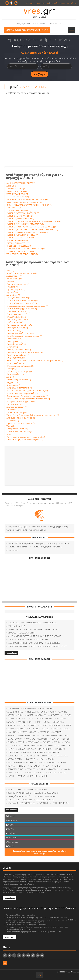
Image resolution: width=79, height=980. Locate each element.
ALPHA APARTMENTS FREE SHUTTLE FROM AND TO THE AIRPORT (34, 636)
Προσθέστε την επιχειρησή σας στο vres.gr (27, 93)
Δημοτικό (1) (12, 292)
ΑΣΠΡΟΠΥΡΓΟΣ (63, 719)
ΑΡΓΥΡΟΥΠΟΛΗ (37, 719)
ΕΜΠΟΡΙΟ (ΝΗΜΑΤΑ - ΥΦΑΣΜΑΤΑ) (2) (23, 238)
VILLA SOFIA (42, 790)
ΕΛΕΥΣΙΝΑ (66, 729)
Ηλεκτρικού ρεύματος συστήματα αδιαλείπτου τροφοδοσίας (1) (35, 361)
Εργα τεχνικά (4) (14, 347)
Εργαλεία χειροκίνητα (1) (18, 355)
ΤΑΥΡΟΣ (41, 773)
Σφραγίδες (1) (13, 421)
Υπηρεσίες (65, 544)
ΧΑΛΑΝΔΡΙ (21, 776)
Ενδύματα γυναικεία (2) (17, 320)
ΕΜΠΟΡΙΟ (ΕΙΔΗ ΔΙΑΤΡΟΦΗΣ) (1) (21, 219)
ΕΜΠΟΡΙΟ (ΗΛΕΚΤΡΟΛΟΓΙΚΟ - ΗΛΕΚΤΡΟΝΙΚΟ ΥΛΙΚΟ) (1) (31, 227)
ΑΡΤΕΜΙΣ (50, 719)
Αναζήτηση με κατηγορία (60, 527)
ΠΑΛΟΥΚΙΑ (41, 763)
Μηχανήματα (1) (14, 383)
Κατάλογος (12, 821)
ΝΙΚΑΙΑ (42, 759)
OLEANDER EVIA (42, 640)
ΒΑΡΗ (31, 722)
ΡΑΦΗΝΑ (42, 770)
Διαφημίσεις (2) (13, 295)
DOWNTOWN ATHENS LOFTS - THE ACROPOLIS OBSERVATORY (33, 793)
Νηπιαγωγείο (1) (14, 385)
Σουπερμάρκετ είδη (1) (17, 407)
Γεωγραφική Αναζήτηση (17, 527)
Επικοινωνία (13, 550)
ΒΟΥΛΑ (47, 722)
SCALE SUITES (13, 623)
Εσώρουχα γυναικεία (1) (17, 358)
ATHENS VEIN (36, 647)
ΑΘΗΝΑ (53, 712)
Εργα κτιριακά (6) (14, 339)
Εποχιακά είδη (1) (14, 331)
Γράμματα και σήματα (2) (18, 284)
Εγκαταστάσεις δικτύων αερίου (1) (22, 301)
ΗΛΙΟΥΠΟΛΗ (57, 732)
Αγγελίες (11, 825)
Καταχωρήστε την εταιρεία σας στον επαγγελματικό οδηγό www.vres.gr (39, 852)
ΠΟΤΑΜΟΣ (31, 770)
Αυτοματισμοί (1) (14, 276)
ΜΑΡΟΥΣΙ (66, 746)
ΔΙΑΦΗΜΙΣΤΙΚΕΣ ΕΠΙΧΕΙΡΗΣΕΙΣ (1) (21, 183)
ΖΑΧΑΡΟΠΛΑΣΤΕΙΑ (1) (16, 189)
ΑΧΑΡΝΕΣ (22, 722)
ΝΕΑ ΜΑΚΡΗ (40, 753)
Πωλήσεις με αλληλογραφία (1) (20, 402)
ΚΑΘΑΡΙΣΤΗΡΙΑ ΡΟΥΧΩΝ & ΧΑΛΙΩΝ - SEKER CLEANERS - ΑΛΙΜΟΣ (33, 630)
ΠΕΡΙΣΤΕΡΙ (22, 766)
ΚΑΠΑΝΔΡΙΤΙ (43, 739)
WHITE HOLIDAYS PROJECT (56, 647)
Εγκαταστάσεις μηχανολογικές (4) (22, 309)
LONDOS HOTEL (53, 643)
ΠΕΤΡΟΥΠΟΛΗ (35, 766)
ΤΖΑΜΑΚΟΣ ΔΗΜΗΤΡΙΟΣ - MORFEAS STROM (25, 643)
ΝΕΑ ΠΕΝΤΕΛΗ (13, 756)
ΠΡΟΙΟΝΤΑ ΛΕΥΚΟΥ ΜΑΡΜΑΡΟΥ (21, 790)
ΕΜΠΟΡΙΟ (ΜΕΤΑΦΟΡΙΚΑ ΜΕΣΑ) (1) (22, 235)
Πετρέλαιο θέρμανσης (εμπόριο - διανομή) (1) (27, 391)
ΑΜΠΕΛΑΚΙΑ (41, 715)
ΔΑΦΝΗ (11, 729)
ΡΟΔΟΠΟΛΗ (54, 770)
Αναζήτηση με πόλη (38, 530)
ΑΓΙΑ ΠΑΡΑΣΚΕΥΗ (30, 709)
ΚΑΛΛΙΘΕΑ (64, 736)
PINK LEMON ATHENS (16, 626)
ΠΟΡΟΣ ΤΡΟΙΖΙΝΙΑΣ (15, 770)
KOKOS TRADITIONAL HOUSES (20, 800)
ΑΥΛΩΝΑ (11, 722)
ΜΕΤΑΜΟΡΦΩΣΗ (46, 749)
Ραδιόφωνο (12, 842)
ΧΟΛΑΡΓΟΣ (33, 776)
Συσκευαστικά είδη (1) (16, 413)
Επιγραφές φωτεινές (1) (17, 328)
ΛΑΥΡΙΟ (67, 742)
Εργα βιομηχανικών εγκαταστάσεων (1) (24, 336)
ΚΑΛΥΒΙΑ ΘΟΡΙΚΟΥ (15, 739)
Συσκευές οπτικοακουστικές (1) (21, 418)
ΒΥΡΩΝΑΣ (22, 726)
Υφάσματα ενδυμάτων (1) (18, 429)
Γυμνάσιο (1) (12, 287)
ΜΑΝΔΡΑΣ (25, 746)
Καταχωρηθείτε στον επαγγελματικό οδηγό (28, 30)
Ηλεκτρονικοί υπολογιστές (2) (20, 366)
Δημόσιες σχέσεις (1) (16, 290)
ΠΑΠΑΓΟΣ (52, 763)
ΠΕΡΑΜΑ (11, 766)
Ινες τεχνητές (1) (14, 369)
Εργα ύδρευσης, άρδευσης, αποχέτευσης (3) (26, 352)
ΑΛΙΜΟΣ (30, 715)
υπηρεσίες (54, 3)
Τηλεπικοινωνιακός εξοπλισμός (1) (22, 423)
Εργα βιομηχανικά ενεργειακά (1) (21, 333)
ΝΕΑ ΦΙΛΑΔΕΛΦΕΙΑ (60, 756)
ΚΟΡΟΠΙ (21, 742)
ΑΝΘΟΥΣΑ (67, 715)
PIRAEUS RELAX (50, 623)
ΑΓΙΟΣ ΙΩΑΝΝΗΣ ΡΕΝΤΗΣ (36, 712)
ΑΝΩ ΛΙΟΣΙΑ (22, 719)
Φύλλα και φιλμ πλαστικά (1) (19, 432)
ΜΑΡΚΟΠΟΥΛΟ (53, 746)
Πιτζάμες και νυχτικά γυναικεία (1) (22, 393)
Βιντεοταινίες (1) (14, 279)
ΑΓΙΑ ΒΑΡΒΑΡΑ (13, 709)
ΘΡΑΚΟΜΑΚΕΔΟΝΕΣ (28, 736)
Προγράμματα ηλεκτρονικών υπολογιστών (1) (27, 396)
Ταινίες (10, 846)
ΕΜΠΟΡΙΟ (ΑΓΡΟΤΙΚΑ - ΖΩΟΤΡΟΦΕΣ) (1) (24, 213)
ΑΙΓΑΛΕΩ (11, 715)
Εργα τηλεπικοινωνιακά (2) (19, 350)
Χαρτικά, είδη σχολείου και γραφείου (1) (25, 440)
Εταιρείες (11, 816)
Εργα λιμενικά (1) (14, 342)
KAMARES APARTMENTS (46, 797)
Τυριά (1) (11, 426)
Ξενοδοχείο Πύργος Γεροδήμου (20, 797)
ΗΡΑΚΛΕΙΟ (12, 736)
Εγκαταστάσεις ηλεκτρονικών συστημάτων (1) (27, 306)
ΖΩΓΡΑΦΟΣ (44, 732)
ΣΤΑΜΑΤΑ (31, 773)
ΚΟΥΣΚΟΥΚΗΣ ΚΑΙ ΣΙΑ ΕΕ (17, 647)
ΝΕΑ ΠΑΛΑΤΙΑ (53, 753)
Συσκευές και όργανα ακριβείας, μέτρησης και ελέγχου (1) (33, 415)
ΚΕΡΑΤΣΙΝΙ (66, 739)
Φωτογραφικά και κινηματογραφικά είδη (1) (26, 437)
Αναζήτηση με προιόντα (17, 530)
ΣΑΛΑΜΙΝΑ (67, 770)
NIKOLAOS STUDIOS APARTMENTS (22, 633)
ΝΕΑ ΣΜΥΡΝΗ (44, 756)
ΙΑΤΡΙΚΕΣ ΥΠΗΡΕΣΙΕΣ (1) (17, 241)
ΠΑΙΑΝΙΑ (51, 759)
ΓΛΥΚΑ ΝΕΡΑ (55, 726)
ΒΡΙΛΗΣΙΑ (11, 726)
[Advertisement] (39, 466)
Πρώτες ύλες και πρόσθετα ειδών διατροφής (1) (28, 399)
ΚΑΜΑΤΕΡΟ (30, 739)
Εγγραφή (58, 547)
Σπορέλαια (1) (13, 410)
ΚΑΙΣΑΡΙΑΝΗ (52, 736)
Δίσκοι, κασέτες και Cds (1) (18, 298)
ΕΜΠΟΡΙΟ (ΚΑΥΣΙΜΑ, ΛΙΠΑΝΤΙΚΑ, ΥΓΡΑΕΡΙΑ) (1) (27, 232)
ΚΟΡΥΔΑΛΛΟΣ (33, 742)
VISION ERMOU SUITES (32, 623)
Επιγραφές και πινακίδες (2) (19, 325)
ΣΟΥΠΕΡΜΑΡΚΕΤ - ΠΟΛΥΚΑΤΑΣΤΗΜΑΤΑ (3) (26, 249)
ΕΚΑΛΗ (56, 729)
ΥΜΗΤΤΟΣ (52, 773)
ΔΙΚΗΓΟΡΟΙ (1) (13, 186)
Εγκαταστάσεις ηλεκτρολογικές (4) (22, 303)
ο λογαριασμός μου (33, 3)
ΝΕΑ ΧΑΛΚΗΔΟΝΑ (15, 759)
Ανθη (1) (10, 271)
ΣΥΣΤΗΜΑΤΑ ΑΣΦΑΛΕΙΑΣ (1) (19, 194)
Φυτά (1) (10, 434)
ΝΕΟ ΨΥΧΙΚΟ (30, 759)
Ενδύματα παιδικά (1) (16, 322)
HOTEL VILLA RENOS (60, 803)
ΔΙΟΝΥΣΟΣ (21, 729)
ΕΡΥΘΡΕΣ (23, 732)
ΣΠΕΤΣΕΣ (20, 773)
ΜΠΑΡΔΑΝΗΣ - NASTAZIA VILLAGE (21, 803)
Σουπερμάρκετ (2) (15, 404)
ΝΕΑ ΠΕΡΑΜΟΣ (29, 756)
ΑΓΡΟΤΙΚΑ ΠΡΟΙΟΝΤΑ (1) (18, 197)
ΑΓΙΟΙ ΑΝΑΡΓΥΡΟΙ (47, 709)
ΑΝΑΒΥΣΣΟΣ (54, 715)
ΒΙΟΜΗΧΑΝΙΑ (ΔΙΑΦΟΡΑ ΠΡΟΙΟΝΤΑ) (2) (24, 202)
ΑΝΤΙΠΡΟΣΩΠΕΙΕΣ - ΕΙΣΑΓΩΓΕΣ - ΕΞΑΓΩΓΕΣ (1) (27, 200)
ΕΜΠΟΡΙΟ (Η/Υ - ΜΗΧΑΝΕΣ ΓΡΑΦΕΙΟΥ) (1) (25, 224)
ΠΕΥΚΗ (47, 766)
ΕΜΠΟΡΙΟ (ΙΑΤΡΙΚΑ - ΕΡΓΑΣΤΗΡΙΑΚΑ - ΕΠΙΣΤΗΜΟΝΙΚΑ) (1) (32, 230)
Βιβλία (10, 829)
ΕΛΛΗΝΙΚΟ (12, 732)
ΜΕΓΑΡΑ (11, 749)
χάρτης (74, 3)
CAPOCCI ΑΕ (43, 803)
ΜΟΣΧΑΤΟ (61, 749)
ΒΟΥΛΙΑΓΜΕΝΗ (59, 722)
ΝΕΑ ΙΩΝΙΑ (27, 753)
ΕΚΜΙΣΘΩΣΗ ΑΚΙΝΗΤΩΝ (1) (19, 211)
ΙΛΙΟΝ (41, 736)
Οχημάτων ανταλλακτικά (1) (19, 388)
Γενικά (10, 544)
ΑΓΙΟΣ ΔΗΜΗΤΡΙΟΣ (15, 712)
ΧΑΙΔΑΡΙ (11, 776)
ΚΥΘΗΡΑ (57, 742)
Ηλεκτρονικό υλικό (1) (16, 363)
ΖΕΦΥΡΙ (33, 732)
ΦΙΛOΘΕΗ (63, 773)
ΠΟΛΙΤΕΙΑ (57, 766)
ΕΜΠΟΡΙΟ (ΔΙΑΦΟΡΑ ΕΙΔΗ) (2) (20, 216)
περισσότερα (11, 653)
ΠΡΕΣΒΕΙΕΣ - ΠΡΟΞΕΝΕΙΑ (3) (19, 246)
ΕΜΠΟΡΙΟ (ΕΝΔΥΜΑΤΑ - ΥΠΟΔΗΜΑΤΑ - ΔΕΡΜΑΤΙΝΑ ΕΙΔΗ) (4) (33, 221)
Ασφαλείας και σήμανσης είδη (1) (21, 273)
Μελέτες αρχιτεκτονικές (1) (19, 380)
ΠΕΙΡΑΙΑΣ (64, 763)
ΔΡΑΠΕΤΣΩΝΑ (34, 729)
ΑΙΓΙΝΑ (21, 715)
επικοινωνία (65, 3)
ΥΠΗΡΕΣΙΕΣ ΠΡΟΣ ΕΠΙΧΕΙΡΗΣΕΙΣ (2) (22, 254)
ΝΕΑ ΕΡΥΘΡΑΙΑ (13, 753)
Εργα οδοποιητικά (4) (16, 344)
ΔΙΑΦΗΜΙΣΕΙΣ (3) (14, 208)
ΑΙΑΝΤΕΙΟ (63, 712)
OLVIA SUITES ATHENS (45, 800)
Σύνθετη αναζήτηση (38, 527)
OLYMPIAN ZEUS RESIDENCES (20, 640)
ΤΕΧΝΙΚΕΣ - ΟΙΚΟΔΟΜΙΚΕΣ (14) (20, 251)
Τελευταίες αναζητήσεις (41, 547)
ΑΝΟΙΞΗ (11, 719)
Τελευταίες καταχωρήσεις (18, 547)
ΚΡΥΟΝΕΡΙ (46, 742)
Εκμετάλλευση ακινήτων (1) (19, 312)
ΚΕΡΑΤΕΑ (55, 739)
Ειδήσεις (11, 834)
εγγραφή (45, 3)
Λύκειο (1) (11, 377)
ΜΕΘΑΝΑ (21, 749)
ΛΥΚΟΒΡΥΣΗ (13, 746)
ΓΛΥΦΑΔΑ (67, 726)
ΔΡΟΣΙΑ (47, 729)
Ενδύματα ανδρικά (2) (16, 317)
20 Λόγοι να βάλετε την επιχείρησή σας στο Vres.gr (37, 544)
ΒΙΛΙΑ (39, 722)
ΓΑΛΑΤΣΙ (33, 726)
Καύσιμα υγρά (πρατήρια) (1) (20, 372)
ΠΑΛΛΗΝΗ (29, 763)
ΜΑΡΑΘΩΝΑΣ (38, 746)
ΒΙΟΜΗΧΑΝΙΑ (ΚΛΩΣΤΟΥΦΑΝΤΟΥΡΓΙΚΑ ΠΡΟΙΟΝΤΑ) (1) (31, 205)
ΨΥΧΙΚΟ (44, 776)
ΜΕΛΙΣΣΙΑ (32, 749)
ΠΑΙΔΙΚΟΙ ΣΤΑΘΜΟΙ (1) (17, 191)
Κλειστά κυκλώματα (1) (17, 374)
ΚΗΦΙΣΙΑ (11, 742)
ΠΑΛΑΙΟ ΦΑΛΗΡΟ (15, 763)
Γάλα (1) (10, 282)
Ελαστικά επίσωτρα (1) (17, 314)
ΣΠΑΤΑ (10, 773)
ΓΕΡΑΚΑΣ (43, 726)
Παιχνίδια (11, 838)
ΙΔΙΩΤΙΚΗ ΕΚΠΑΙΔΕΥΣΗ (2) (18, 243)
